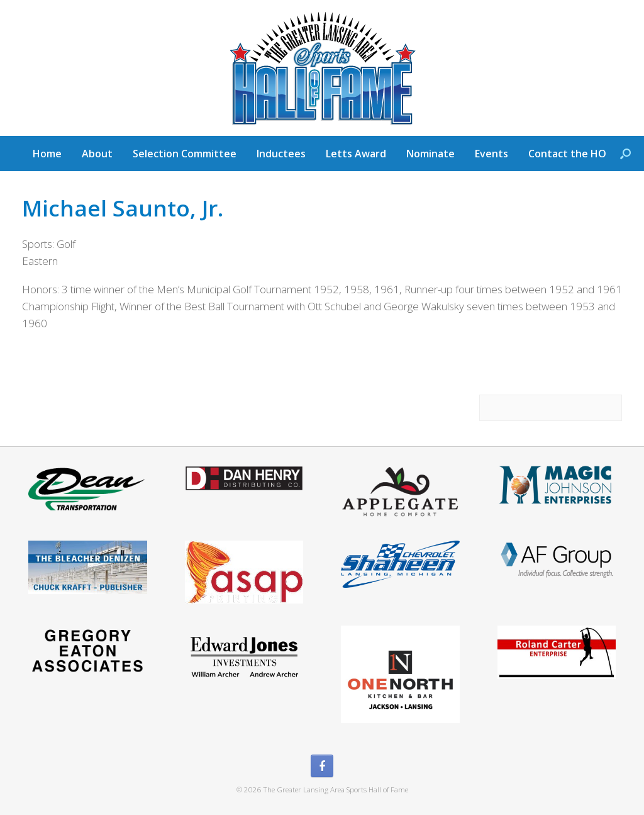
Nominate (430, 154)
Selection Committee (185, 154)
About (97, 154)
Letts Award (356, 154)
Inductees (281, 154)
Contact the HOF (570, 154)
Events (491, 154)
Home (47, 154)
